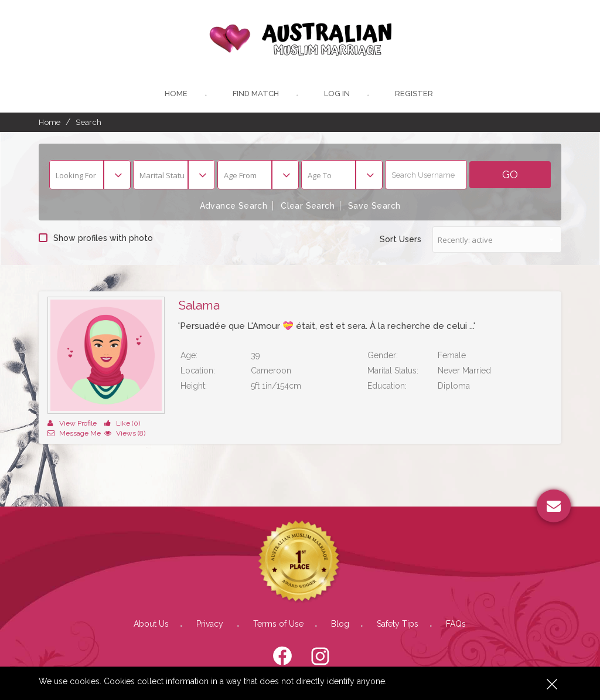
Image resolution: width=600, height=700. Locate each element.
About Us (151, 624)
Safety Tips (398, 624)
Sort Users (400, 239)
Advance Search (234, 206)
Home (176, 94)
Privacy (211, 624)
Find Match (256, 94)
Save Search (374, 206)
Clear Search (308, 206)
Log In (337, 94)
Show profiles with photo (96, 238)
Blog (340, 624)
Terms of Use (278, 624)
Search (88, 122)
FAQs (456, 624)
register (414, 94)
